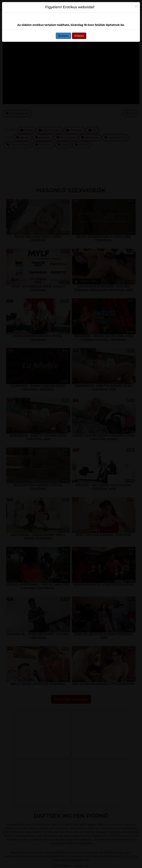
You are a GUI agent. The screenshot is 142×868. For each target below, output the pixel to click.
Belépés (63, 36)
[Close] (136, 6)
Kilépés (79, 36)
